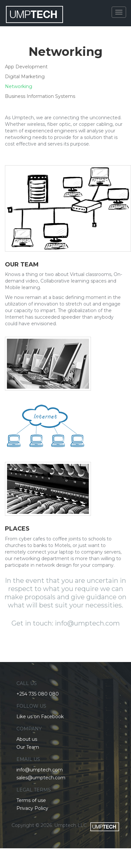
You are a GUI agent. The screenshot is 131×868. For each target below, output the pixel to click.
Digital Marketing (25, 77)
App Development (26, 67)
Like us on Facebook (40, 717)
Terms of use (31, 800)
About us (27, 739)
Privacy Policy (32, 808)
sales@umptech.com (41, 778)
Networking (19, 86)
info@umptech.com (40, 770)
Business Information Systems (40, 96)
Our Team (28, 747)
